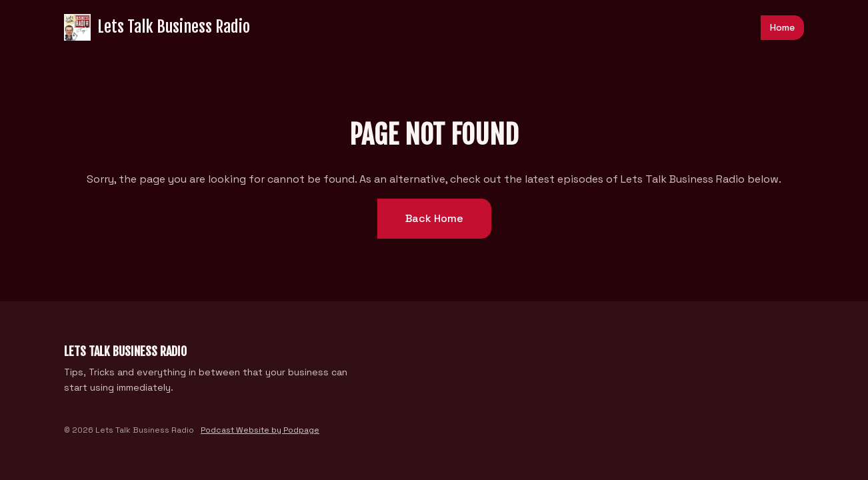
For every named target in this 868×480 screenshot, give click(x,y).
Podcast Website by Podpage (260, 430)
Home (782, 27)
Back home (434, 218)
